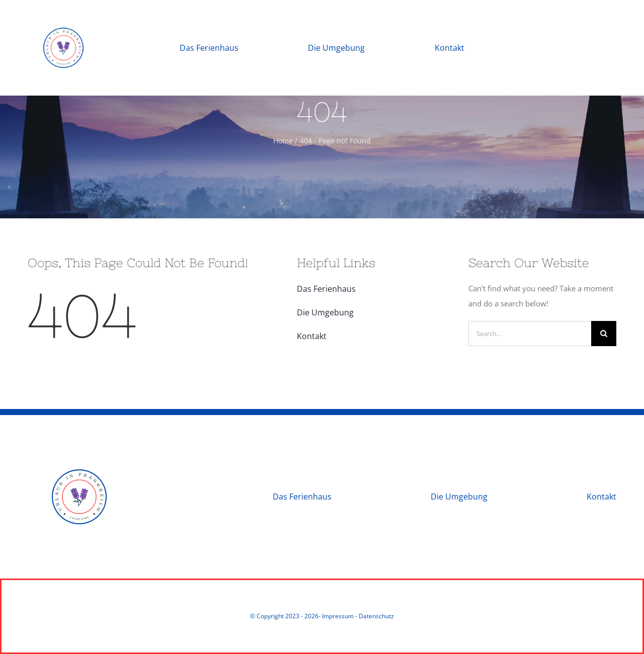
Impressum (338, 616)
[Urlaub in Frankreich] (63, 14)
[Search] (604, 334)
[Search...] (530, 334)
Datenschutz (376, 616)
